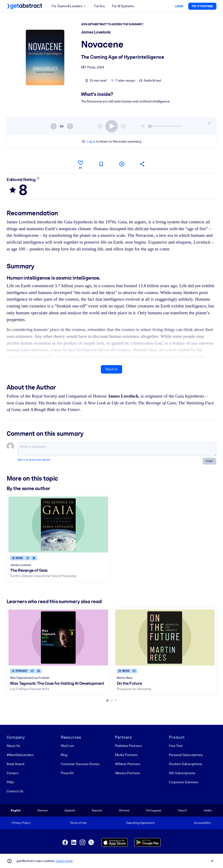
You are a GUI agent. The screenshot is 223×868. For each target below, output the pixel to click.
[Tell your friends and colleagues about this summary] (142, 164)
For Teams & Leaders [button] (69, 6)
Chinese (124, 810)
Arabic (208, 810)
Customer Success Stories (80, 764)
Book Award (16, 764)
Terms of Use (78, 823)
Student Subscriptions (185, 764)
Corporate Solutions (184, 782)
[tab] (107, 700)
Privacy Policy (21, 823)
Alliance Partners (127, 773)
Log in (91, 141)
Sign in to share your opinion (34, 460)
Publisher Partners (128, 746)
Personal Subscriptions (186, 755)
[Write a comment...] (117, 449)
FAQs (10, 782)
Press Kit (67, 773)
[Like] (80, 164)
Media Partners (126, 755)
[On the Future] (165, 638)
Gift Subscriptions (182, 773)
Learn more (64, 861)
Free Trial (176, 746)
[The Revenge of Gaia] (58, 524)
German (43, 810)
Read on (111, 369)
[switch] (112, 126)
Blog (64, 755)
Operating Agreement (140, 823)
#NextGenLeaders (20, 755)
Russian (97, 810)
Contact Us (15, 791)
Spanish (70, 810)
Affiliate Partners (128, 764)
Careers (12, 773)
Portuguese (154, 810)
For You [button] (99, 6)
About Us (13, 746)
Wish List (67, 746)
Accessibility (203, 823)
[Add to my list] (122, 164)
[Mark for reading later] (101, 164)
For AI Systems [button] (123, 6)
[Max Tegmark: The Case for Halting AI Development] (58, 638)
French (182, 810)
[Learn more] (38, 178)
